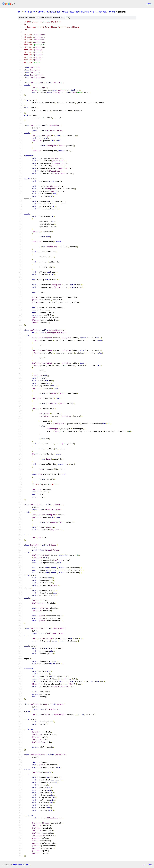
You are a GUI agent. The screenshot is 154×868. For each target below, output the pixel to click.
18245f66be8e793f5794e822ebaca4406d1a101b (70, 12)
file (67, 18)
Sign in (149, 4)
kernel (41, 12)
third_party (29, 12)
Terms (28, 864)
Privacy (21, 864)
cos (20, 12)
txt (144, 864)
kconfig (112, 12)
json (150, 864)
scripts (102, 12)
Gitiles (14, 864)
